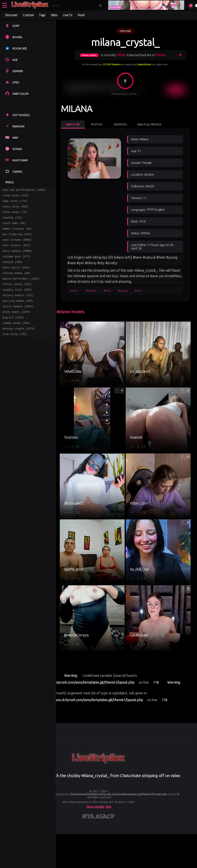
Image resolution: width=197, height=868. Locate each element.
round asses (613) (16, 197)
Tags (42, 15)
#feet (107, 291)
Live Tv (68, 15)
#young (123, 291)
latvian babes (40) (16, 283)
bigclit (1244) (13, 333)
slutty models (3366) (18, 320)
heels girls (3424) (16, 277)
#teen (74, 291)
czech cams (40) (14, 228)
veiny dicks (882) (16, 209)
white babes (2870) (16, 327)
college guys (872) (16, 265)
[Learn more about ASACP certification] (105, 817)
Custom (28, 15)
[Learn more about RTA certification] (89, 817)
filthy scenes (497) (17, 296)
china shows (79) (15, 215)
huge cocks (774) (15, 203)
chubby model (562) (16, 339)
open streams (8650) (17, 246)
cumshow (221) (13, 221)
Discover (11, 15)
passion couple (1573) (19, 345)
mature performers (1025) (21, 289)
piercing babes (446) (18, 314)
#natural (91, 291)
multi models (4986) (17, 259)
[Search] (74, 6)
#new (138, 291)
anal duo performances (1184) (24, 190)
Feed (81, 15)
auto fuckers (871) (16, 252)
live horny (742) (15, 351)
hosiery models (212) (18, 308)
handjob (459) (13, 271)
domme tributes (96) (17, 234)
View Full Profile (149, 124)
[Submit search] (100, 6)
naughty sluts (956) (17, 302)
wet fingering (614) (17, 240)
